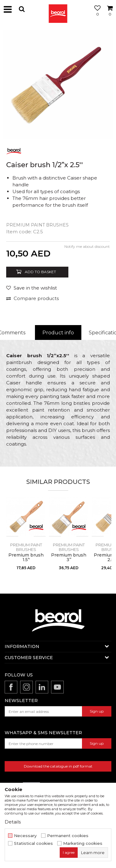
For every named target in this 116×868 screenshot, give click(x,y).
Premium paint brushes (37, 225)
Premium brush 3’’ (69, 557)
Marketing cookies (83, 843)
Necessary (25, 836)
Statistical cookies (33, 843)
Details (13, 822)
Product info (58, 333)
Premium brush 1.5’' (26, 557)
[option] (58, 84)
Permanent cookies (68, 836)
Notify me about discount (87, 246)
